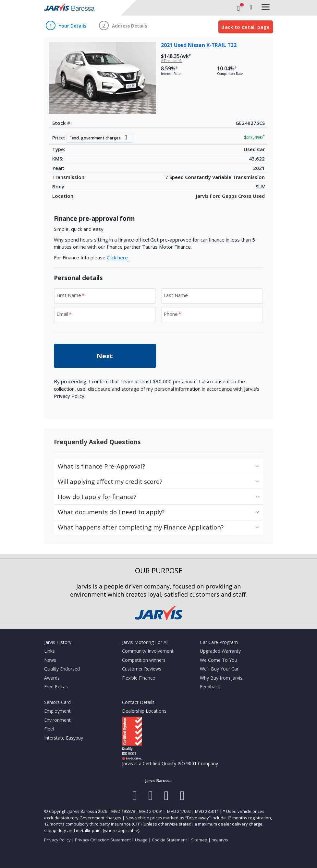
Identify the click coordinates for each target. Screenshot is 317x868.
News (50, 660)
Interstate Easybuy (64, 738)
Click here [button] (117, 257)
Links (49, 651)
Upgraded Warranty (220, 651)
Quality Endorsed (62, 669)
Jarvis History (58, 642)
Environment (57, 720)
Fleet (49, 729)
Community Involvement (148, 651)
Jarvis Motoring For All (145, 642)
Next (105, 356)
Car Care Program (219, 642)
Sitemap (199, 840)
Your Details (73, 26)
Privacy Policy (57, 840)
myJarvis (220, 840)
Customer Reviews (142, 669)
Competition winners (144, 660)
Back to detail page (245, 27)
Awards (52, 678)
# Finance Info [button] (172, 61)
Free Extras (56, 687)
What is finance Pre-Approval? (101, 466)
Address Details (129, 26)
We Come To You (219, 660)
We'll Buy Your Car (219, 669)
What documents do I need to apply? (111, 512)
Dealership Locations (144, 711)
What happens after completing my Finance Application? (141, 527)
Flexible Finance (139, 678)
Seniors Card (57, 702)
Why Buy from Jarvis (221, 678)
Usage (141, 840)
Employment (57, 711)
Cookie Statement (169, 840)
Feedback (210, 687)
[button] (102, 138)
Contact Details (138, 702)
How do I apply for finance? (97, 497)
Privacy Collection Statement (103, 840)
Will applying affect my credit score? (110, 481)
